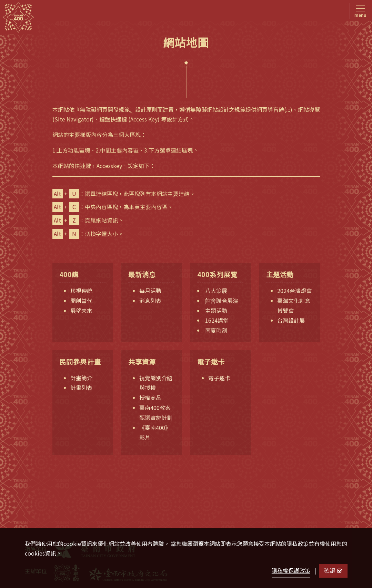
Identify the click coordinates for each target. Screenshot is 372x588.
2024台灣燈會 (294, 291)
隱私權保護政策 (291, 570)
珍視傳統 (81, 291)
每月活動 (150, 291)
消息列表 (150, 301)
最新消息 (142, 275)
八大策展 (216, 291)
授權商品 (150, 398)
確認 (333, 570)
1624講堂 (217, 320)
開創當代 (81, 301)
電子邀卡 (211, 362)
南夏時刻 (216, 330)
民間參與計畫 (80, 362)
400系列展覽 (218, 275)
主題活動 (216, 311)
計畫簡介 (81, 378)
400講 (69, 275)
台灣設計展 (291, 320)
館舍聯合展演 (222, 301)
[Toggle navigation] (359, 11)
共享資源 (142, 362)
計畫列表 (81, 388)
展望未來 (81, 311)
